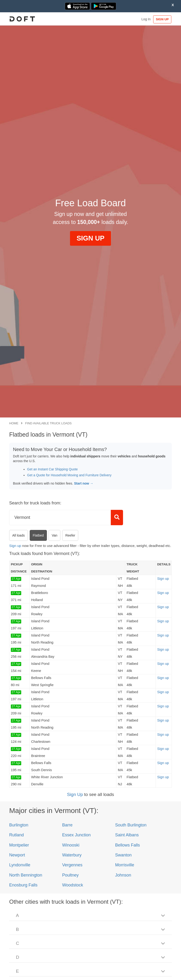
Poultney (70, 875)
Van (54, 535)
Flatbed (38, 535)
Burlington (19, 825)
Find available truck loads (48, 423)
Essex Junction (76, 835)
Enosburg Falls (23, 885)
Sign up (15, 546)
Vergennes (72, 865)
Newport (17, 855)
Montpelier (19, 845)
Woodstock (73, 885)
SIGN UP (161, 19)
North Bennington (26, 875)
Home (14, 423)
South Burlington (131, 825)
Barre (67, 825)
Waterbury (72, 855)
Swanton (123, 855)
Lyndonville (20, 865)
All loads (19, 535)
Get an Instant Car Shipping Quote (52, 469)
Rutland (16, 835)
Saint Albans (127, 835)
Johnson (123, 875)
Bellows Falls (127, 845)
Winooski (71, 845)
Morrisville (125, 865)
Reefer (70, 535)
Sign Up (75, 794)
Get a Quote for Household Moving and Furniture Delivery (69, 475)
